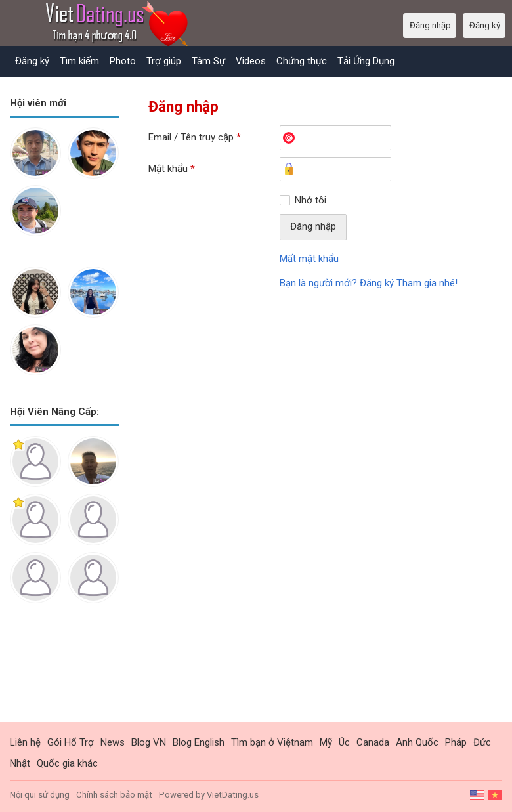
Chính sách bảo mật (114, 795)
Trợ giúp (164, 61)
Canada (373, 742)
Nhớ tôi (310, 200)
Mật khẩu (172, 169)
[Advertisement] (64, 673)
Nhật (20, 763)
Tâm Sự (208, 61)
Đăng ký (32, 61)
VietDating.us (233, 795)
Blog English (199, 742)
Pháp (456, 742)
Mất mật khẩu (309, 259)
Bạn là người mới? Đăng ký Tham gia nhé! (369, 283)
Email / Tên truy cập (195, 137)
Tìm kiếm (79, 61)
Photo (123, 61)
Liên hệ (25, 742)
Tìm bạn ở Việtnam (272, 742)
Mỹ (326, 742)
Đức (482, 742)
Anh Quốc (417, 742)
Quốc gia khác (67, 763)
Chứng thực (302, 61)
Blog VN (149, 742)
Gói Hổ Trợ (71, 742)
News (113, 742)
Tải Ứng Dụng (366, 61)
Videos (251, 61)
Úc (344, 742)
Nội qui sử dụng (40, 795)
